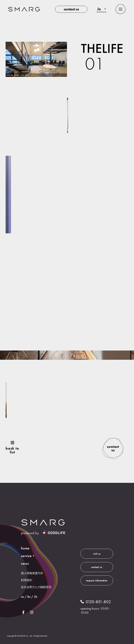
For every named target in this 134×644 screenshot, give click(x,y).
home (25, 548)
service (26, 556)
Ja (22, 597)
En (29, 597)
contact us (71, 9)
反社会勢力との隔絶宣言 (36, 587)
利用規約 (27, 580)
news (25, 563)
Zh (36, 597)
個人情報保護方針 (32, 573)
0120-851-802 (98, 602)
